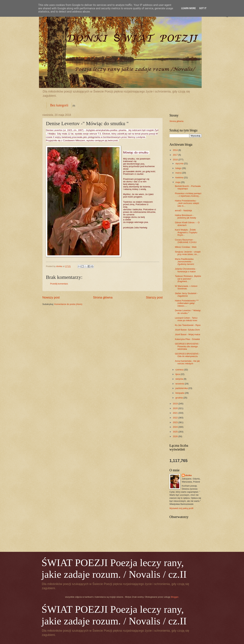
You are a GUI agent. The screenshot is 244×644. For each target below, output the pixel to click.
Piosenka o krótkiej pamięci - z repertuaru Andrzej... (188, 195)
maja (178, 182)
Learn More (188, 8)
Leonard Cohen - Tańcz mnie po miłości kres (186, 319)
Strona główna (103, 297)
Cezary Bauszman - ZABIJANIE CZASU (186, 241)
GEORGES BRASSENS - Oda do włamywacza (187, 355)
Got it (203, 8)
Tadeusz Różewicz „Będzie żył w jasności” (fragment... (188, 279)
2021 (176, 413)
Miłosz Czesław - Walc (186, 247)
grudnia (179, 398)
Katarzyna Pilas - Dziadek (187, 339)
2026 (176, 436)
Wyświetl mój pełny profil (181, 508)
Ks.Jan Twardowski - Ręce (188, 325)
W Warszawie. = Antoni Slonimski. (186, 287)
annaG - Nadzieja (183, 210)
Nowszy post (51, 297)
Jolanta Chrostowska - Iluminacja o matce (186, 270)
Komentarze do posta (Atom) (68, 304)
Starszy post (154, 297)
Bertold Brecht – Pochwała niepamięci (188, 187)
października (182, 388)
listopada (180, 393)
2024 (176, 427)
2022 (176, 418)
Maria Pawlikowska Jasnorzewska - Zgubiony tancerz (185, 262)
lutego (179, 168)
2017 (176, 155)
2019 (176, 404)
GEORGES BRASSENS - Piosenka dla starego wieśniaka (187, 346)
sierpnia (180, 379)
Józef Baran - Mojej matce (188, 334)
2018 (176, 160)
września (180, 384)
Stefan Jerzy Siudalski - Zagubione (186, 295)
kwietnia (180, 177)
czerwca (180, 370)
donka (188, 475)
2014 (176, 150)
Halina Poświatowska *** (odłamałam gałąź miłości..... (187, 303)
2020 (176, 408)
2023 (176, 422)
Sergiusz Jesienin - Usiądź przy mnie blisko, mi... (188, 253)
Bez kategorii (59, 105)
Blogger (175, 597)
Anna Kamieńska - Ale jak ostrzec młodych (187, 362)
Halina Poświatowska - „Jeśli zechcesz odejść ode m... (187, 203)
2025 (176, 432)
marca (179, 173)
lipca (178, 374)
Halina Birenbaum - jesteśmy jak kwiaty (185, 216)
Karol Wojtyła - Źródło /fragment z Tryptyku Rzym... (186, 232)
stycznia (180, 163)
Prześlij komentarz (59, 284)
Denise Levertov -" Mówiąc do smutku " (188, 312)
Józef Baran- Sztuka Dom (187, 330)
